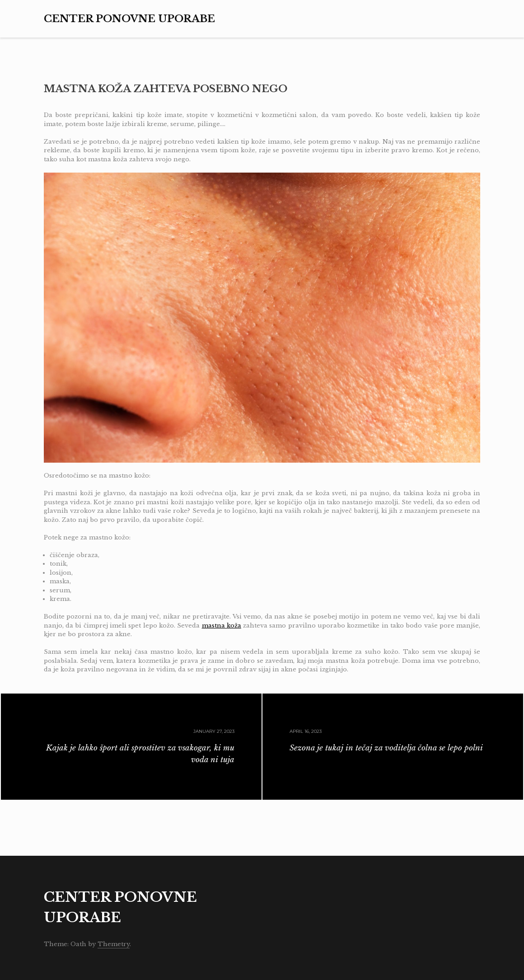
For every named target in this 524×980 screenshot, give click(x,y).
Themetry (114, 944)
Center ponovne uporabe (129, 19)
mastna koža (222, 626)
